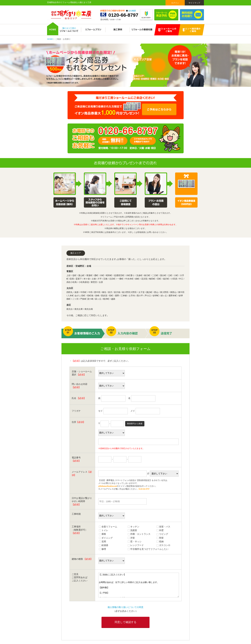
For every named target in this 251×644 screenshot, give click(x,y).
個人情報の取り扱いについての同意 (125, 607)
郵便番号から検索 (135, 424)
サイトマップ (194, 3)
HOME (50, 39)
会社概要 (132, 11)
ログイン (175, 3)
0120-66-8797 (123, 15)
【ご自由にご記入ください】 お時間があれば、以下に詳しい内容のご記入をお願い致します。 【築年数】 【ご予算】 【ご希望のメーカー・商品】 (139, 585)
